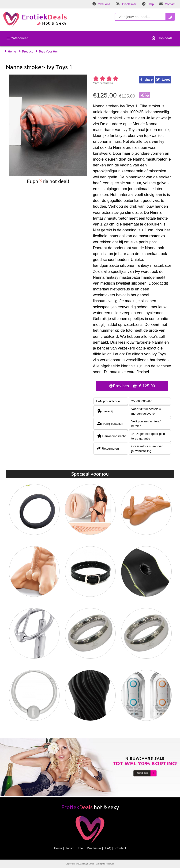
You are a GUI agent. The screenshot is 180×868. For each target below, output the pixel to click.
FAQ (108, 848)
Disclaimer (94, 848)
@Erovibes (132, 386)
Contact (121, 848)
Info (80, 848)
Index (70, 848)
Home (58, 848)
